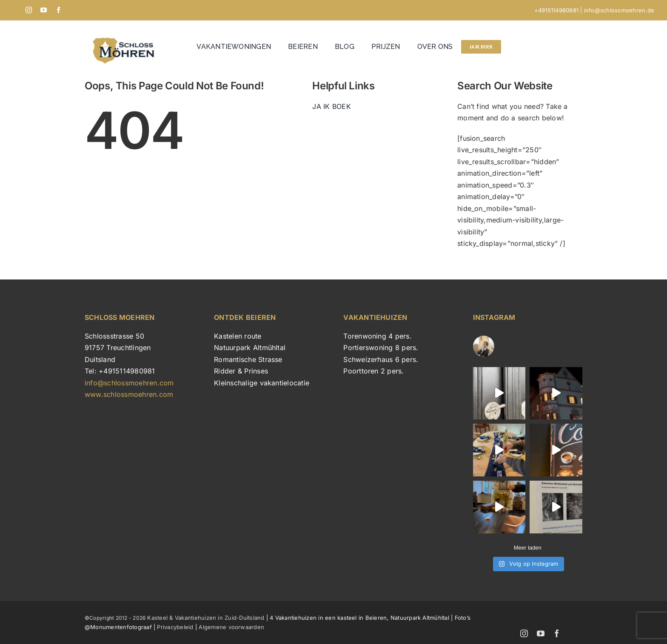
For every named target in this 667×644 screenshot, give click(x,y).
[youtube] (44, 10)
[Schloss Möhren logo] (127, 37)
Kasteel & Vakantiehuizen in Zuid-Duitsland (205, 618)
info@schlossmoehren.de (619, 10)
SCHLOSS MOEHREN (120, 317)
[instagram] (29, 10)
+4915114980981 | (559, 10)
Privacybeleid (175, 627)
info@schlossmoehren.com (129, 383)
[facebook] (58, 10)
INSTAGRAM (494, 317)
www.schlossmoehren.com (129, 394)
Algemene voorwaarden (231, 627)
